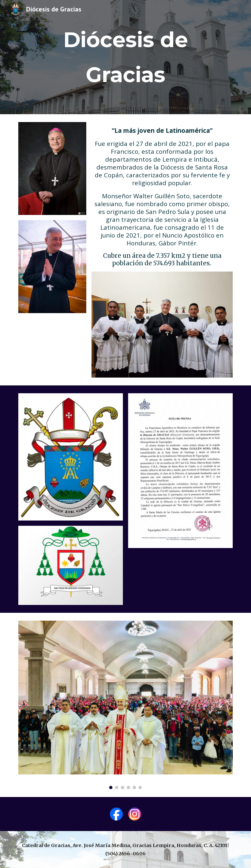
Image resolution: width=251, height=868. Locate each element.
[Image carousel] (125, 705)
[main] (125, 57)
